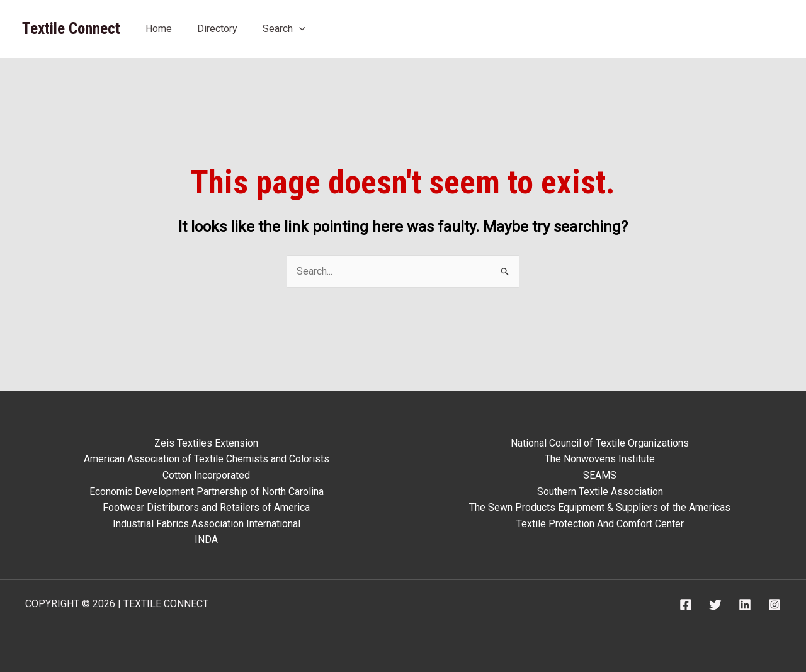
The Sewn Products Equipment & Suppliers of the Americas (600, 507)
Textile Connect (71, 29)
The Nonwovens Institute (600, 459)
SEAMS (600, 475)
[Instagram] (775, 605)
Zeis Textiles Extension (206, 443)
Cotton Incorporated (206, 475)
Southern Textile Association (600, 492)
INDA (206, 539)
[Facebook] (686, 605)
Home (159, 29)
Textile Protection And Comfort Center (600, 524)
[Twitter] (715, 605)
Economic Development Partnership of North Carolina (207, 492)
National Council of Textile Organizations (600, 443)
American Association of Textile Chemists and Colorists (207, 459)
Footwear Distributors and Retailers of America (206, 507)
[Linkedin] (745, 605)
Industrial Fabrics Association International (207, 524)
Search (284, 29)
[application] (299, 29)
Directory (217, 29)
